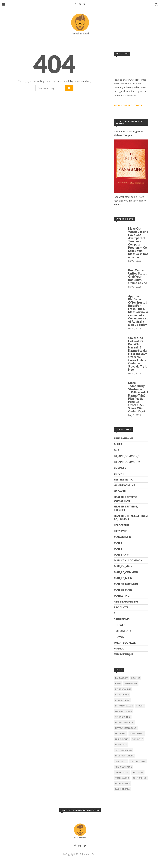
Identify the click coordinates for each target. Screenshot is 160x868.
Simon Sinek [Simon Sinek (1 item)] (121, 745)
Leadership (122, 525)
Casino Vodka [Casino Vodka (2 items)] (122, 695)
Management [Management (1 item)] (137, 734)
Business (120, 468)
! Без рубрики (123, 438)
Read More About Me (128, 105)
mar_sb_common (126, 584)
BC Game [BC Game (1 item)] (136, 678)
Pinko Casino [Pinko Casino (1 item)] (122, 739)
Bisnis (118, 444)
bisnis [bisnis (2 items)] (118, 684)
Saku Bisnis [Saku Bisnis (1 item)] (138, 739)
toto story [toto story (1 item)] (138, 772)
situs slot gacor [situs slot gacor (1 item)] (124, 750)
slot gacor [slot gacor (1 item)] (121, 761)
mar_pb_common (126, 572)
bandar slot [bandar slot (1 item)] (121, 678)
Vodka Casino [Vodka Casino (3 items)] (122, 778)
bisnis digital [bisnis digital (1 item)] (131, 684)
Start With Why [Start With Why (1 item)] (138, 761)
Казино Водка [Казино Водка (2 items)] (122, 789)
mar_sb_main (123, 590)
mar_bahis (121, 555)
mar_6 (118, 543)
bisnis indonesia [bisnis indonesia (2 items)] (123, 689)
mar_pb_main (123, 578)
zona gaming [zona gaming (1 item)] (140, 778)
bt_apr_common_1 (127, 456)
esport (119, 474)
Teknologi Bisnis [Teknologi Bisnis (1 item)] (124, 767)
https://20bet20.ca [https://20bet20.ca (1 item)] (124, 722)
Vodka (119, 648)
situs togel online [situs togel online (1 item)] (124, 756)
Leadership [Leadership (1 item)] (121, 734)
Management (123, 537)
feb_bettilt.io (124, 479)
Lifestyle (120, 531)
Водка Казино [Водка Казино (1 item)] (122, 784)
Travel (119, 637)
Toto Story (123, 631)
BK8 (116, 450)
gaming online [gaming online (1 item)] (123, 717)
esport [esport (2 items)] (140, 706)
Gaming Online (124, 485)
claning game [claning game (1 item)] (122, 700)
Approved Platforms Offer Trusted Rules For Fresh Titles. (138, 302)
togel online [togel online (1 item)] (122, 772)
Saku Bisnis (122, 619)
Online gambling (126, 601)
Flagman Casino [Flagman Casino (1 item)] (123, 711)
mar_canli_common (128, 560)
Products (121, 607)
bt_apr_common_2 (127, 462)
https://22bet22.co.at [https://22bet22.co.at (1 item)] (126, 728)
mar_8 (118, 549)
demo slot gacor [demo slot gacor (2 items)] (124, 706)
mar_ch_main (123, 566)
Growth (120, 491)
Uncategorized (125, 643)
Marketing (122, 596)
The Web (120, 625)
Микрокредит (124, 654)
